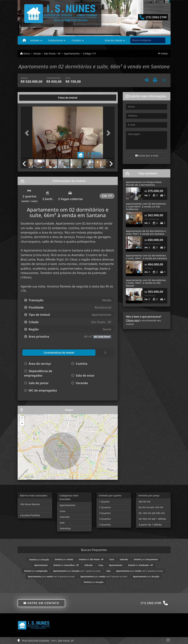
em (91, 559)
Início (25, 53)
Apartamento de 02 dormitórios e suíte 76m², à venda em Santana (146, 232)
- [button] (22, 423)
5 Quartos (105, 525)
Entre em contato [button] (41, 603)
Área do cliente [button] (113, 40)
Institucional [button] (55, 40)
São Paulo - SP (52, 53)
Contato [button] (76, 40)
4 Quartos (105, 519)
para (39, 560)
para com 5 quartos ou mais (104, 577)
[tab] (31, 98)
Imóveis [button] (35, 40)
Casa (63, 511)
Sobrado (65, 517)
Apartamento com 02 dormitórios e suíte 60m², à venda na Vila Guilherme (146, 206)
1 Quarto (104, 501)
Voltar (163, 53)
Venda (37, 53)
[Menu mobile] (24, 40)
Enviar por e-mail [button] (147, 155)
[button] (28, 133)
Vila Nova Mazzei (30, 504)
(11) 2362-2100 (156, 17)
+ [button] (22, 418)
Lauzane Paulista (30, 515)
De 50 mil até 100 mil (151, 507)
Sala (62, 523)
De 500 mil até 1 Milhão (152, 519)
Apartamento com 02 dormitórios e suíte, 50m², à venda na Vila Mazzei (146, 283)
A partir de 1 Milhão (150, 525)
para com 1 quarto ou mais (77, 571)
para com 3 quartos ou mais (51, 577)
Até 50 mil (144, 501)
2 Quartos (105, 507)
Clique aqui (133, 320)
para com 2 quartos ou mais (140, 571)
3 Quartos (105, 513)
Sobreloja (65, 528)
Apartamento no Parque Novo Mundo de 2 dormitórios (144, 183)
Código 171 (90, 53)
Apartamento (72, 53)
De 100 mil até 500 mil (152, 513)
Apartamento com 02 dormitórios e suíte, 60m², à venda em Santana (146, 257)
